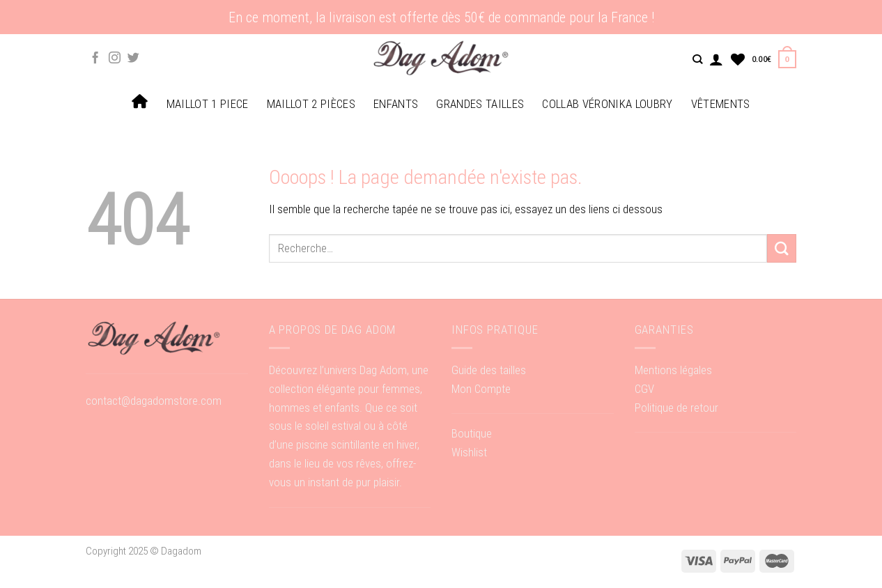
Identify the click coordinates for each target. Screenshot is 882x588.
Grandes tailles (480, 104)
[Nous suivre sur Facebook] (95, 59)
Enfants (396, 104)
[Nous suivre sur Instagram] (115, 59)
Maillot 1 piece (208, 104)
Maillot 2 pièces (311, 104)
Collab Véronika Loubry (607, 104)
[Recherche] (697, 60)
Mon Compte (481, 389)
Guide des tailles (489, 370)
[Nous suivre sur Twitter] (133, 59)
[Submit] (782, 248)
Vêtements (721, 104)
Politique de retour (676, 408)
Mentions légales (673, 370)
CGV (644, 389)
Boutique (472, 433)
